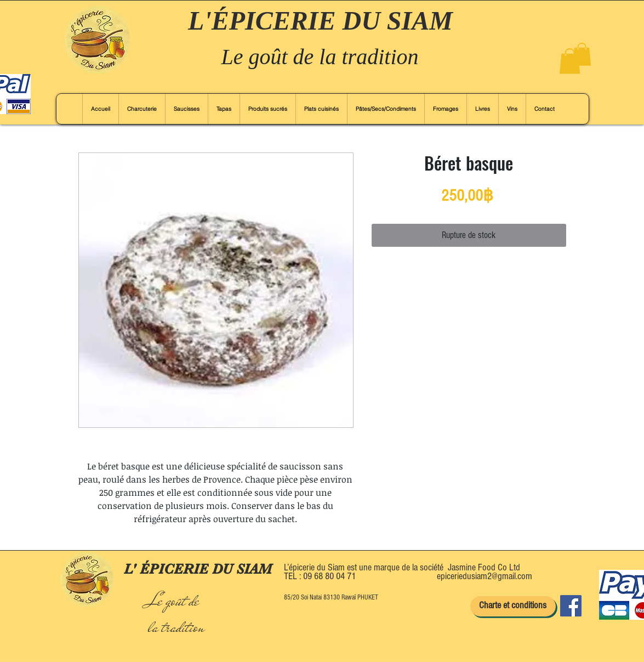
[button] (570, 61)
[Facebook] (571, 606)
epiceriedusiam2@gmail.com (485, 576)
